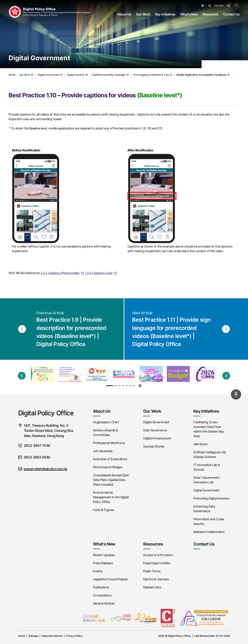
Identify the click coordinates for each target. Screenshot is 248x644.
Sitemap (33, 636)
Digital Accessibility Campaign (111, 75)
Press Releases (103, 563)
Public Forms (152, 571)
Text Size (219, 5)
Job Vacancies (103, 451)
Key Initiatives (165, 14)
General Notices (104, 603)
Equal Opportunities (157, 563)
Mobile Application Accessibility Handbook (203, 75)
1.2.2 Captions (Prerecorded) (60, 273)
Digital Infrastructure (157, 438)
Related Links (152, 587)
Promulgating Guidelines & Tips (153, 75)
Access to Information (158, 555)
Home (22, 636)
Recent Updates (104, 555)
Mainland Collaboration (209, 532)
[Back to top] (236, 394)
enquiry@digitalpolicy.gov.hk (45, 469)
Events (98, 571)
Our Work (143, 14)
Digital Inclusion (77, 75)
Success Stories (154, 446)
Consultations (102, 595)
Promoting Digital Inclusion (211, 498)
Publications (101, 587)
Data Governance (155, 430)
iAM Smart (200, 444)
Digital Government (50, 75)
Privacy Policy (74, 636)
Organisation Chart (106, 422)
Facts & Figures (103, 510)
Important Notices (52, 636)
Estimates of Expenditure (110, 459)
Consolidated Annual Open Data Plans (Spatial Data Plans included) (111, 480)
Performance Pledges (108, 467)
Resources (210, 14)
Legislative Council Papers (110, 579)
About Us (124, 14)
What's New (189, 14)
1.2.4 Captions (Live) (99, 273)
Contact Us (231, 14)
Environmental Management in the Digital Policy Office (111, 497)
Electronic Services (156, 579)
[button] (22, 376)
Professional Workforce (109, 443)
